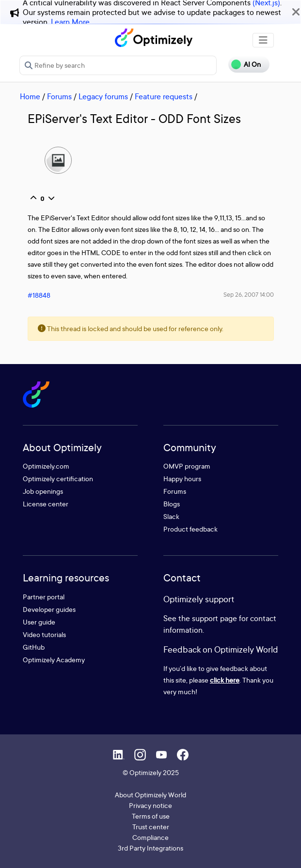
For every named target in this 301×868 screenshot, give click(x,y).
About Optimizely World (150, 795)
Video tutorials (44, 634)
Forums (59, 96)
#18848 (39, 295)
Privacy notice (150, 805)
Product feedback (190, 529)
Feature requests (164, 96)
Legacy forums (103, 96)
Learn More (70, 22)
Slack (171, 516)
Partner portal (44, 597)
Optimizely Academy (54, 660)
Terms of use (151, 816)
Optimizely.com (46, 466)
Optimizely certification (58, 479)
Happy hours (182, 479)
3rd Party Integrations (150, 848)
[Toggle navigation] (263, 40)
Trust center (151, 827)
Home (30, 96)
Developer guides (49, 609)
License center (46, 504)
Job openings (43, 491)
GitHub (34, 647)
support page (214, 618)
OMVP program (187, 466)
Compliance (150, 837)
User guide (39, 622)
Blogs (172, 504)
